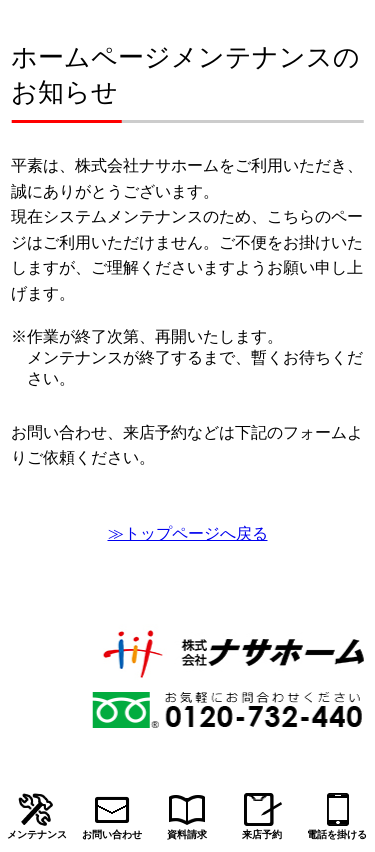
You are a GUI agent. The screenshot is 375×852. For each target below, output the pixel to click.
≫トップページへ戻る (188, 533)
